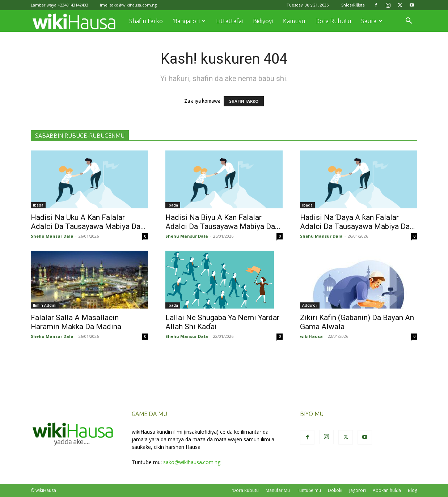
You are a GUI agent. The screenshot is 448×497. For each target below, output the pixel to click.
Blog (413, 490)
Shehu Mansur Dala (52, 236)
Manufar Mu (278, 490)
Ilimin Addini (45, 305)
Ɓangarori (189, 21)
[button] (409, 22)
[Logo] (77, 21)
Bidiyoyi (263, 21)
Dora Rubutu (333, 21)
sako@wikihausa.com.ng (133, 5)
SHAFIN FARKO (244, 101)
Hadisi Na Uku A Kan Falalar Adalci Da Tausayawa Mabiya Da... (88, 222)
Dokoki (335, 490)
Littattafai (229, 21)
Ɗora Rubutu (246, 490)
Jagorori (358, 490)
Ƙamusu (294, 21)
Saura (372, 21)
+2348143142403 (73, 5)
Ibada (38, 205)
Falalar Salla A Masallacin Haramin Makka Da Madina (76, 322)
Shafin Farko (146, 21)
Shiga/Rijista (353, 5)
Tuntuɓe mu (309, 490)
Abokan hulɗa (387, 490)
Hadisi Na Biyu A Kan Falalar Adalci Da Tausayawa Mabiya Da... (223, 222)
